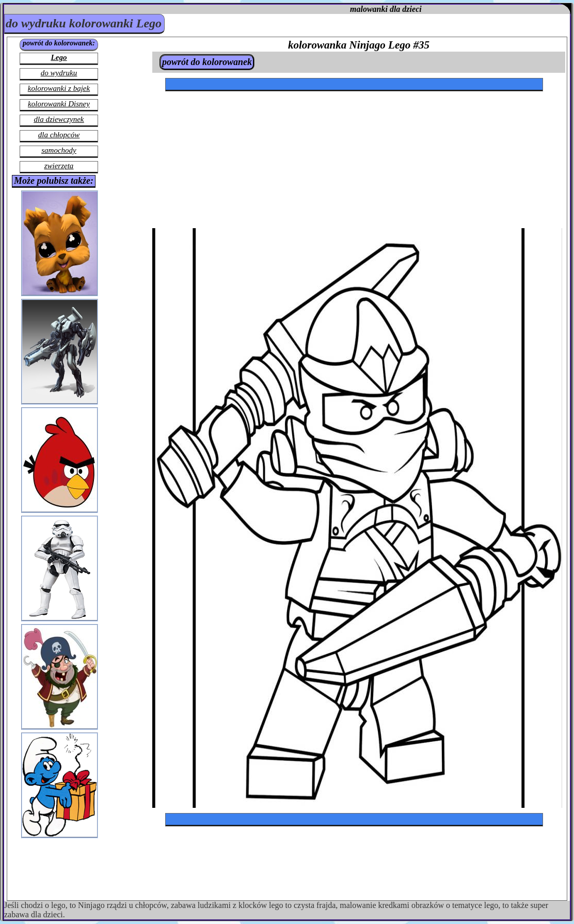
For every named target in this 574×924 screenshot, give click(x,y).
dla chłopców (59, 135)
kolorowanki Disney (59, 104)
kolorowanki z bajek (59, 88)
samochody (59, 150)
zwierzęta (59, 166)
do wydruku (59, 73)
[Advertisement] (256, 128)
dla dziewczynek (59, 119)
